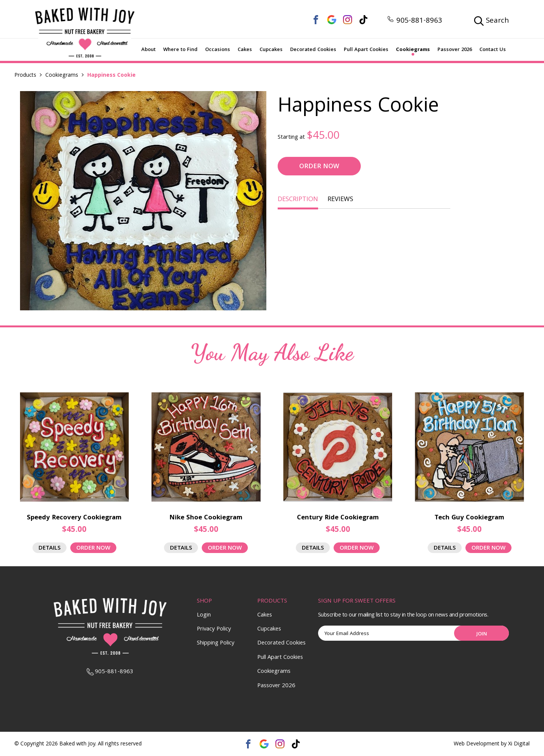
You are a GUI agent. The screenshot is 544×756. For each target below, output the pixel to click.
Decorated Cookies (313, 50)
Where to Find (180, 50)
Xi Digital (519, 744)
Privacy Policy (214, 629)
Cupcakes (271, 50)
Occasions (218, 50)
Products (25, 76)
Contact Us (493, 50)
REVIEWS (340, 200)
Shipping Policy (216, 643)
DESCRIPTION (298, 200)
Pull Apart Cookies (366, 50)
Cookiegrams (413, 50)
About (148, 50)
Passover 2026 (455, 50)
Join (482, 634)
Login (204, 615)
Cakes (245, 50)
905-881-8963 (415, 21)
